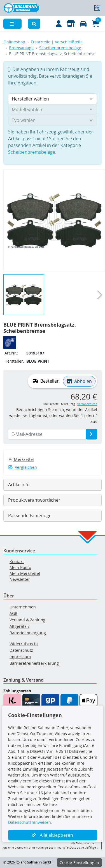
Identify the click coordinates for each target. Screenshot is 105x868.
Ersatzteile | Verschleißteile (57, 42)
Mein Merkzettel (25, 573)
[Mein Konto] (59, 24)
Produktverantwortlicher (34, 500)
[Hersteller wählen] (53, 99)
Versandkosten (87, 404)
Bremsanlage (21, 48)
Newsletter (20, 579)
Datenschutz (21, 650)
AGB (13, 613)
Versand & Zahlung (27, 620)
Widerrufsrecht (24, 644)
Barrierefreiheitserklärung (34, 663)
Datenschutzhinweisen (30, 822)
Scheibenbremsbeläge (60, 48)
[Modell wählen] (53, 110)
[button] (34, 24)
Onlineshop (14, 42)
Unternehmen (23, 607)
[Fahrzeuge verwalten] (83, 24)
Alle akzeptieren (53, 835)
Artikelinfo (19, 485)
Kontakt (17, 562)
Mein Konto (20, 567)
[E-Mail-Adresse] (91, 434)
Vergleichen (22, 467)
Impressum (20, 657)
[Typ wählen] (53, 120)
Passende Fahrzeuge (30, 516)
